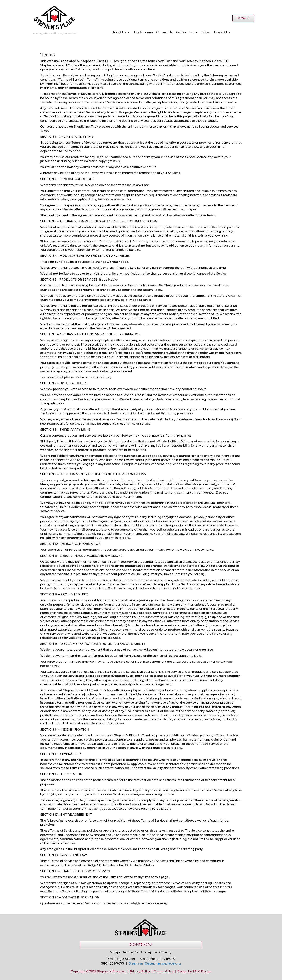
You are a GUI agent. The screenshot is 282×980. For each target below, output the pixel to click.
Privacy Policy (140, 971)
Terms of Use (164, 971)
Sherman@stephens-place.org (155, 963)
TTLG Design (202, 971)
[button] (128, 32)
